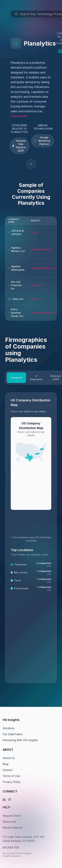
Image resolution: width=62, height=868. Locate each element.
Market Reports (12, 828)
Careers (8, 770)
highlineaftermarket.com (44, 268)
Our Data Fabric (13, 734)
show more (19, 116)
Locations (16, 378)
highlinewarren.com (41, 249)
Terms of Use (11, 776)
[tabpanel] (31, 538)
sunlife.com (37, 285)
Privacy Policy (12, 782)
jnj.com (34, 232)
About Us (9, 758)
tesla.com (36, 299)
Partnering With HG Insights (20, 740)
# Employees (36, 378)
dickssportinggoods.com (44, 313)
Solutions (9, 728)
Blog (5, 764)
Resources (9, 822)
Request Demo (12, 816)
